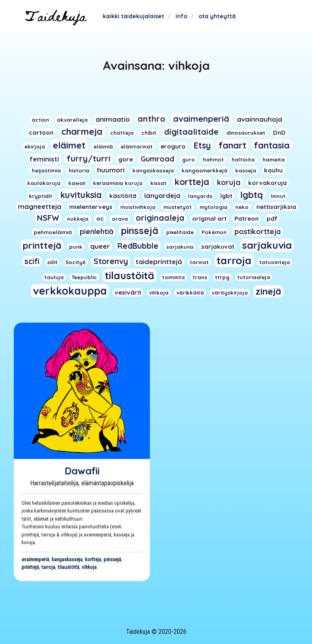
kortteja (93, 559)
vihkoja (89, 567)
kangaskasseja (67, 559)
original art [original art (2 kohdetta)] (209, 219)
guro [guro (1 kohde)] (188, 159)
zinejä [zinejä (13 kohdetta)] (268, 291)
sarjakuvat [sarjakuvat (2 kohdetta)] (218, 247)
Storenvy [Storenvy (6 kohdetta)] (111, 261)
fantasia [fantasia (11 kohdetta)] (272, 145)
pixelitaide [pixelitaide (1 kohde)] (180, 232)
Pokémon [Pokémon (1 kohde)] (214, 232)
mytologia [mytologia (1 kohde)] (213, 207)
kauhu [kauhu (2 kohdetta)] (273, 170)
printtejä (30, 567)
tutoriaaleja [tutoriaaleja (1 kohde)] (254, 277)
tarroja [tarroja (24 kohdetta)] (234, 260)
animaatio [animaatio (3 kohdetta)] (113, 119)
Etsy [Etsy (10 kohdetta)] (202, 145)
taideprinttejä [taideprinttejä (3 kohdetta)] (159, 262)
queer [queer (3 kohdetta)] (100, 246)
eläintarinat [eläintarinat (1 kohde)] (137, 146)
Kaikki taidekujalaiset (133, 16)
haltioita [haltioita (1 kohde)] (243, 159)
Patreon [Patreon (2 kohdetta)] (247, 219)
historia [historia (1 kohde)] (79, 170)
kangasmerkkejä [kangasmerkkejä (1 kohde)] (205, 170)
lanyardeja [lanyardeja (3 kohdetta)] (162, 195)
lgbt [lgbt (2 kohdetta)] (226, 196)
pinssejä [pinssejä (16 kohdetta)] (140, 231)
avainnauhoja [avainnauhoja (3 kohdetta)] (260, 119)
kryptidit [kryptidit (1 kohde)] (41, 196)
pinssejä (112, 559)
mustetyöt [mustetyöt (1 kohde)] (178, 207)
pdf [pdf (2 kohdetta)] (272, 219)
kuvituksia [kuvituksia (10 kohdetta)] (81, 195)
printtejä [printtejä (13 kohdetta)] (42, 246)
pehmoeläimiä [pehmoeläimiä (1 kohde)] (53, 232)
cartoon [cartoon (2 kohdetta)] (41, 132)
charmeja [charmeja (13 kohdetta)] (82, 131)
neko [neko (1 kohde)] (242, 207)
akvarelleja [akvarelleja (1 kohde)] (72, 120)
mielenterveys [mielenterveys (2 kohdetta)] (91, 207)
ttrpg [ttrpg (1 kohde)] (222, 277)
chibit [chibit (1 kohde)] (149, 133)
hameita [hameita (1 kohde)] (274, 159)
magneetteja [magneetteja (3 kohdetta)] (40, 206)
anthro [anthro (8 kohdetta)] (152, 119)
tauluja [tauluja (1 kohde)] (54, 277)
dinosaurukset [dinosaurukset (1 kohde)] (246, 133)
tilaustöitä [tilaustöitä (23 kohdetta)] (130, 275)
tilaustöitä (68, 567)
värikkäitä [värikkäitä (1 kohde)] (190, 293)
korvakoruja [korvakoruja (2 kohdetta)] (268, 183)
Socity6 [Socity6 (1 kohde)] (76, 262)
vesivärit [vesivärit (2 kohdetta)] (128, 292)
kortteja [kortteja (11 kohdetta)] (192, 182)
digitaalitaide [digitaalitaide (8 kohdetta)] (191, 132)
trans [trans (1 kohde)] (200, 277)
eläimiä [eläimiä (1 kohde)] (103, 146)
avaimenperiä (35, 559)
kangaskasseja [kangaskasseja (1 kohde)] (153, 170)
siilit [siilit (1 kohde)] (52, 262)
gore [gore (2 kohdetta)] (126, 159)
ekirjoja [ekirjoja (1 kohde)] (35, 146)
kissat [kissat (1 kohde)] (158, 183)
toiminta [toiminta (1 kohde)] (173, 277)
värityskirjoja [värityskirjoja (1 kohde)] (230, 293)
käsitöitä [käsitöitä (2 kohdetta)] (123, 196)
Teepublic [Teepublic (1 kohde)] (84, 277)
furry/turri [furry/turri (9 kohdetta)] (89, 158)
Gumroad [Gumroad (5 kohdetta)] (157, 159)
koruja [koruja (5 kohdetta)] (229, 182)
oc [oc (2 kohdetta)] (100, 219)
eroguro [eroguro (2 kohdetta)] (173, 146)
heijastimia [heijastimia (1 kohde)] (46, 170)
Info (181, 16)
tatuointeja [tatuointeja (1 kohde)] (275, 262)
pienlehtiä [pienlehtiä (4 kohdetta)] (96, 231)
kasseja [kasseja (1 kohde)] (246, 170)
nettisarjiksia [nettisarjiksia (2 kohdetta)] (276, 207)
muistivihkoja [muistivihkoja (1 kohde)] (138, 207)
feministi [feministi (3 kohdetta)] (44, 159)
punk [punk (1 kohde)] (76, 247)
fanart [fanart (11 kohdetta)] (232, 145)
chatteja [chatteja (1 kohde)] (122, 133)
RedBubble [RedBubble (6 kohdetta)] (138, 246)
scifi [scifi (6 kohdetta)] (32, 261)
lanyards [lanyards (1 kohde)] (200, 196)
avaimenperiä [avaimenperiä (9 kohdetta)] (201, 118)
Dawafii (82, 471)
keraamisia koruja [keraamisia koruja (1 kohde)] (118, 183)
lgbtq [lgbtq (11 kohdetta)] (251, 195)
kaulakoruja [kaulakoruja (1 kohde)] (44, 183)
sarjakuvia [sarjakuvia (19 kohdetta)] (267, 245)
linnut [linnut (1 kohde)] (278, 196)
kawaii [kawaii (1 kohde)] (77, 183)
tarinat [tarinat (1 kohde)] (199, 262)
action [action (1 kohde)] (40, 120)
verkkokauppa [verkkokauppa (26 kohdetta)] (70, 291)
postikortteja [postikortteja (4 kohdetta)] (258, 231)
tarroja (48, 567)
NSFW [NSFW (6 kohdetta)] (48, 218)
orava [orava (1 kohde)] (120, 219)
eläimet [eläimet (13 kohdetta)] (69, 145)
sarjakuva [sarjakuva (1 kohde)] (180, 247)
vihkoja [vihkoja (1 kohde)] (159, 293)
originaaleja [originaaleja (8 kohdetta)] (160, 218)
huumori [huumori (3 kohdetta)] (111, 170)
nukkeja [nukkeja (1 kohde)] (78, 219)
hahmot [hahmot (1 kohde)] (213, 159)
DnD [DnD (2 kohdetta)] (279, 132)
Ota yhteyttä (217, 16)
